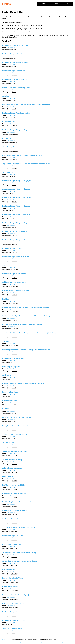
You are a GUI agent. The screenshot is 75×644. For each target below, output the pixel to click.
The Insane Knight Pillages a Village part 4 (17, 198)
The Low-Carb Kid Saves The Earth (15, 45)
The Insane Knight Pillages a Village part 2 (17, 181)
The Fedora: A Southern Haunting (14, 493)
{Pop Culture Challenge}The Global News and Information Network (26, 164)
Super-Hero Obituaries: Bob (12, 629)
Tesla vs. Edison (8, 477)
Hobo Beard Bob (11, 48)
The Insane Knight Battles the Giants (15, 62)
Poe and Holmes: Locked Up (12, 460)
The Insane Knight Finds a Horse (14, 71)
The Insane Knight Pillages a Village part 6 (17, 214)
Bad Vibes (6, 341)
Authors (44, 4)
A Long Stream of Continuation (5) (14, 434)
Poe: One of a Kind (9, 443)
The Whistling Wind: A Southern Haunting (17, 502)
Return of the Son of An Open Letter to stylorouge (20, 561)
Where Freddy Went (9, 147)
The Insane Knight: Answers (12, 612)
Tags (68, 4)
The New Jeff (7, 138)
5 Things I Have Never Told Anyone (15, 282)
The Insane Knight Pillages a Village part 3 (17, 189)
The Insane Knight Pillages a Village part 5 (17, 206)
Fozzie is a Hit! (7, 375)
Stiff (3, 265)
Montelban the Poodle (10, 586)
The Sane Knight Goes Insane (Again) (15, 595)
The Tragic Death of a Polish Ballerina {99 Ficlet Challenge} (23, 384)
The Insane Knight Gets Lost (12, 248)
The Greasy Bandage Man (11, 367)
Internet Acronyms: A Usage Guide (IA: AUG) (18, 527)
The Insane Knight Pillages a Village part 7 (17, 223)
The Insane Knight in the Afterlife (14, 274)
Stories (56, 4)
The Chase (6, 299)
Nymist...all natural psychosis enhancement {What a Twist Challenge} (27, 316)
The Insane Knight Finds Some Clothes (16, 113)
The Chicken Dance (9, 409)
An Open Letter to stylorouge (12, 519)
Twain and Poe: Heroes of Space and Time (17, 417)
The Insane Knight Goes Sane (12, 536)
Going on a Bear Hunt (10, 392)
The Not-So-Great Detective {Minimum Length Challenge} (23, 324)
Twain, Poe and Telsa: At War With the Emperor (19, 426)
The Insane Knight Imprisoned (13, 358)
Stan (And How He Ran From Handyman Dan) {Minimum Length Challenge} (30, 333)
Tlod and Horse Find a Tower (12, 578)
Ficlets (6, 4)
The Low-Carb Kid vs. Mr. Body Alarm (16, 88)
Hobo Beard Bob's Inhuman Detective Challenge (19, 553)
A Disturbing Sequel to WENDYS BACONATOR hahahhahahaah (25, 307)
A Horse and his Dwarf (10, 400)
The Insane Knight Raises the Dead (14, 79)
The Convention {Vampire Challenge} (15, 291)
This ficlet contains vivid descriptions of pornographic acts (23, 155)
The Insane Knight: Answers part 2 (14, 620)
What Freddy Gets (9, 121)
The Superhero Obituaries (11, 544)
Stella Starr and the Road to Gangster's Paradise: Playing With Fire (26, 105)
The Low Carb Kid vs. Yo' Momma (14, 231)
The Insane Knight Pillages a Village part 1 (17, 130)
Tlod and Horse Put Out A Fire (13, 603)
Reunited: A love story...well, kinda (14, 451)
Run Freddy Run (8, 172)
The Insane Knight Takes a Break (14, 54)
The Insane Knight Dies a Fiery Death (15, 257)
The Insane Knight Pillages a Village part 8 (17, 240)
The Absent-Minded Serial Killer (14, 485)
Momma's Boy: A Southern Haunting (15, 510)
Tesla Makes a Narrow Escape (13, 468)
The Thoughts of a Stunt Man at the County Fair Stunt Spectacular (26, 350)
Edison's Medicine (8, 570)
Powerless (5, 96)
